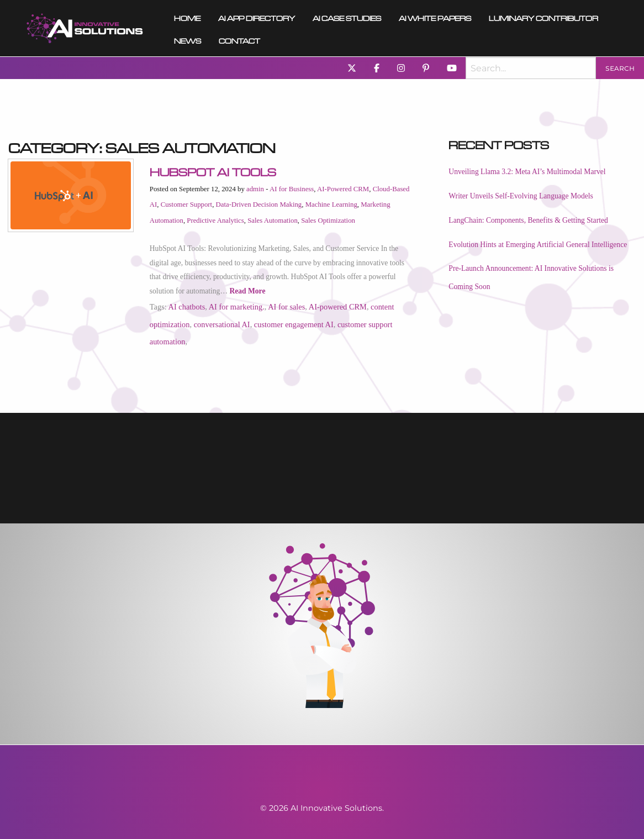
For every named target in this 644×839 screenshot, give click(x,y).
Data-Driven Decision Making (259, 204)
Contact (239, 40)
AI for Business (292, 189)
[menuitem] (85, 28)
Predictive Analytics (215, 221)
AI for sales (286, 307)
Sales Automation (273, 221)
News (188, 40)
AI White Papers (435, 17)
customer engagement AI (294, 324)
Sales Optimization (328, 221)
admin (255, 189)
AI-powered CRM (338, 307)
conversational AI (222, 324)
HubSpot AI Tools (213, 170)
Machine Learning (331, 204)
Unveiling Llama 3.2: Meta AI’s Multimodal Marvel (527, 172)
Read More (247, 291)
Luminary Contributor (543, 17)
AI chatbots (187, 307)
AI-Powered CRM (343, 189)
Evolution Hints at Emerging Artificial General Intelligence (538, 245)
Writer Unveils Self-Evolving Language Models (521, 196)
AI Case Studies (347, 17)
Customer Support (187, 204)
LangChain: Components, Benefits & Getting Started (528, 220)
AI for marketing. (237, 307)
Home (187, 17)
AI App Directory (257, 17)
